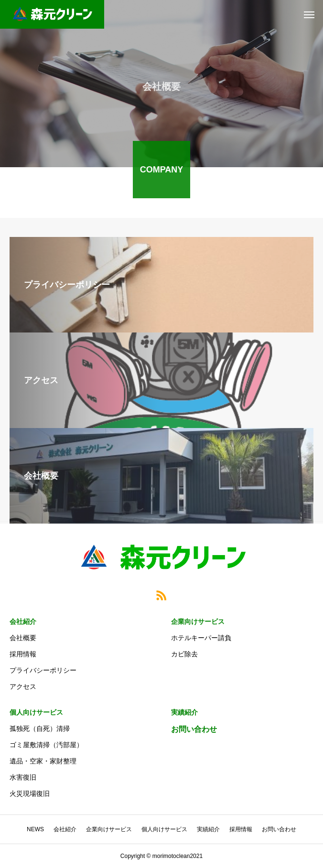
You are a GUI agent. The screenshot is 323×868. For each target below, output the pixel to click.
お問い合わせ (194, 729)
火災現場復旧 (30, 793)
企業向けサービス (198, 622)
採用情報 (23, 654)
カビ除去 (184, 654)
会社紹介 (23, 622)
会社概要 (23, 638)
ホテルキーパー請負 (201, 638)
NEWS (35, 829)
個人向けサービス (36, 712)
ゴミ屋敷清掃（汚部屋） (46, 745)
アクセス (23, 686)
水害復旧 (23, 777)
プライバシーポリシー (43, 670)
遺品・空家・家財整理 (43, 761)
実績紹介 (184, 712)
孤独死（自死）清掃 (40, 729)
